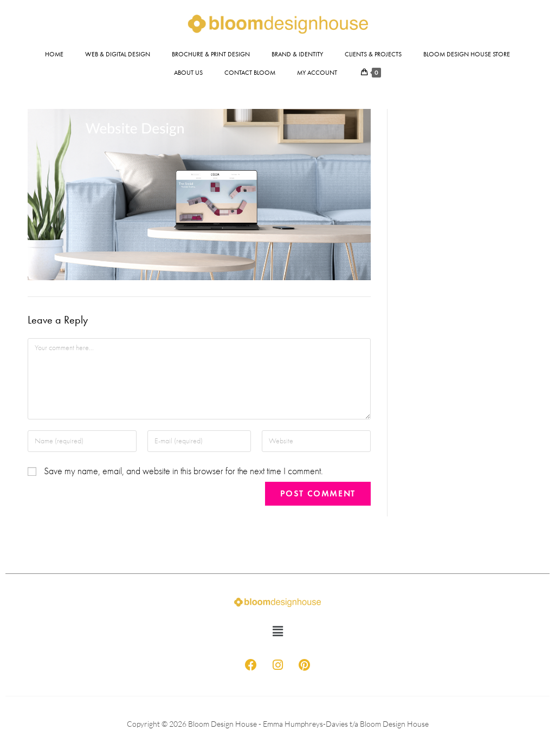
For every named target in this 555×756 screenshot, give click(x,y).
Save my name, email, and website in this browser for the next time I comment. (183, 471)
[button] (277, 632)
